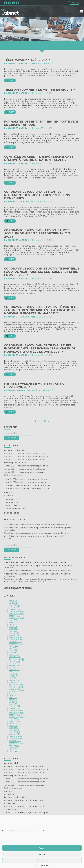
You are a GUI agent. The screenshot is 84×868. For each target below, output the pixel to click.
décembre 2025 (16, 612)
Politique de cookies (42, 865)
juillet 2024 (14, 646)
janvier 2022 (15, 683)
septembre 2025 (17, 618)
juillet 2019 (14, 747)
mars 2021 (14, 704)
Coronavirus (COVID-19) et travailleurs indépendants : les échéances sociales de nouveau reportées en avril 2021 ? (40, 349)
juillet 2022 (14, 670)
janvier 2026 (15, 609)
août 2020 (14, 719)
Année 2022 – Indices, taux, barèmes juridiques (26, 457)
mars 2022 (14, 678)
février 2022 (15, 680)
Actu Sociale (12, 503)
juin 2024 (13, 648)
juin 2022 (13, 672)
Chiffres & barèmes (13, 475)
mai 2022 (13, 674)
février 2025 (15, 633)
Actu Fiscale (12, 500)
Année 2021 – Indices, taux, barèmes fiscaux (25, 469)
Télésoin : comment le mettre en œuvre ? (40, 90)
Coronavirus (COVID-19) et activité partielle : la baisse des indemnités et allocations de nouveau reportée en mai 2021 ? (42, 310)
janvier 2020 (15, 734)
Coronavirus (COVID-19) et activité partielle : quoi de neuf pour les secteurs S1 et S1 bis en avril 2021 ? (42, 272)
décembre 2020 (16, 711)
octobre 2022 (15, 663)
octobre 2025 (15, 616)
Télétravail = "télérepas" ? (27, 60)
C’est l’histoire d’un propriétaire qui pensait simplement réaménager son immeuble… (38, 529)
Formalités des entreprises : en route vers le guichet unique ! (41, 123)
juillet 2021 (14, 695)
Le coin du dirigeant (15, 509)
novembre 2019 (16, 739)
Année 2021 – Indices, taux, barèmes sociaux (25, 472)
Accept (42, 848)
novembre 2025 (16, 614)
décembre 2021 (16, 685)
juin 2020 (13, 724)
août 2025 (14, 620)
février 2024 (15, 657)
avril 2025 (13, 629)
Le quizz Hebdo (12, 513)
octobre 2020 (15, 715)
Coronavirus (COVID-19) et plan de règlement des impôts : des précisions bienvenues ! (37, 195)
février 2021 (14, 706)
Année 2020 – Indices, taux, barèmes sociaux (27, 482)
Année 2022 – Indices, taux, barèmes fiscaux (25, 454)
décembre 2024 (16, 637)
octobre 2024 (15, 642)
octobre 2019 (15, 741)
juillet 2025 (14, 622)
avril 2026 (13, 603)
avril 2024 (13, 652)
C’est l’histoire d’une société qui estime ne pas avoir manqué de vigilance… (39, 533)
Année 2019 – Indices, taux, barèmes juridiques (28, 488)
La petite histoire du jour (16, 450)
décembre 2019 (16, 736)
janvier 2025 (15, 635)
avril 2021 (13, 702)
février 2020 (15, 732)
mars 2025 (14, 631)
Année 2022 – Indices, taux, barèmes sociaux (25, 460)
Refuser (42, 854)
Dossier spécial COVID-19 (16, 463)
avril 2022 (13, 676)
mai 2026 (13, 601)
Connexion (74, 3)
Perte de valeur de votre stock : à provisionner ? (34, 385)
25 (45, 421)
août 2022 (14, 667)
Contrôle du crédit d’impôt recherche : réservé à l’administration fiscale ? (39, 158)
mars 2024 (14, 655)
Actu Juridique (13, 506)
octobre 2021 (15, 689)
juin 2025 (13, 625)
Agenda (8, 492)
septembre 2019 (16, 743)
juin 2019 (13, 749)
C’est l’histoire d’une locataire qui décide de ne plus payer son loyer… (36, 525)
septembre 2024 (17, 644)
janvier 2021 (14, 708)
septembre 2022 (17, 665)
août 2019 (14, 745)
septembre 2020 (17, 717)
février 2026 (15, 607)
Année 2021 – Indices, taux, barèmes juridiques (26, 466)
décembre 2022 (16, 659)
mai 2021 (13, 700)
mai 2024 (13, 650)
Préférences (42, 861)
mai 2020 (13, 726)
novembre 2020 (16, 713)
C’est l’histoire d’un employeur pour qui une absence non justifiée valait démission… (38, 537)
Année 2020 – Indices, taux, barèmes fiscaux (27, 479)
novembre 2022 (16, 661)
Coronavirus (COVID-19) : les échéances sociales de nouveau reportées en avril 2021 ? (39, 233)
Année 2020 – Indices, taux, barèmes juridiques (28, 485)
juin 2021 (13, 698)
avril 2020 (14, 728)
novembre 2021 (16, 687)
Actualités (9, 496)
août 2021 (14, 693)
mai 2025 (13, 627)
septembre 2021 (16, 691)
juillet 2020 (14, 721)
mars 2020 (14, 730)
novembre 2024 (16, 640)
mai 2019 (13, 751)
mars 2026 (14, 605)
